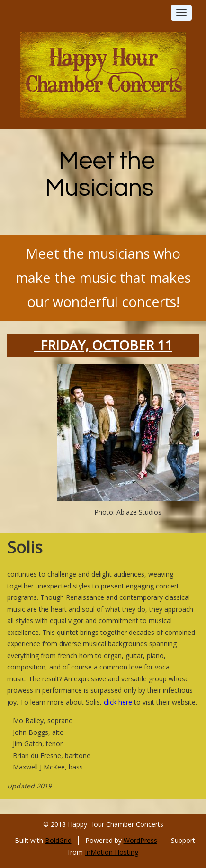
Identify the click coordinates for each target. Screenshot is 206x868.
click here (118, 702)
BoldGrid (58, 840)
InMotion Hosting (112, 852)
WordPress (140, 840)
